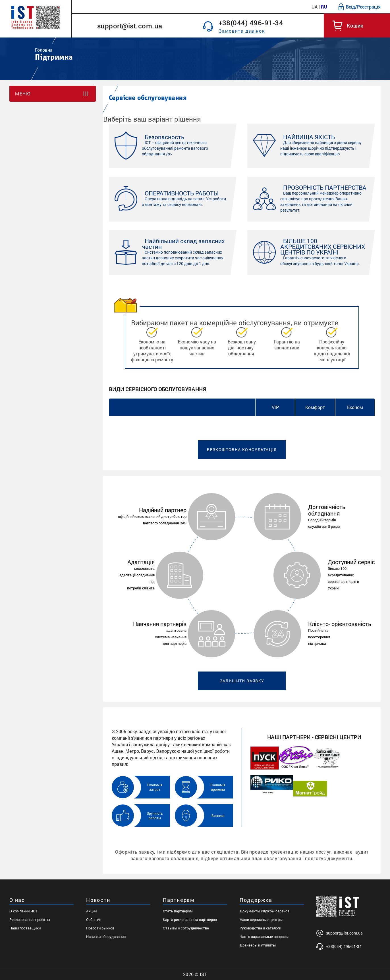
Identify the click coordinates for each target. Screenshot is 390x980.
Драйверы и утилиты (258, 945)
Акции (91, 911)
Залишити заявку (242, 681)
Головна (44, 50)
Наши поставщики (25, 928)
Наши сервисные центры (261, 919)
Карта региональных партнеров (190, 919)
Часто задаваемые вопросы (264, 937)
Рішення (184, 7)
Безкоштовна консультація (242, 450)
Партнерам (216, 7)
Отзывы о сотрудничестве (186, 928)
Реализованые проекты (30, 919)
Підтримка (251, 7)
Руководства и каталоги (260, 928)
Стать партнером (178, 911)
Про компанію (122, 7)
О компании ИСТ (23, 911)
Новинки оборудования (106, 937)
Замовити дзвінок (242, 31)
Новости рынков (100, 928)
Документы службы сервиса (265, 911)
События (94, 919)
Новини (156, 7)
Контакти (284, 7)
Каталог (86, 7)
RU (324, 7)
